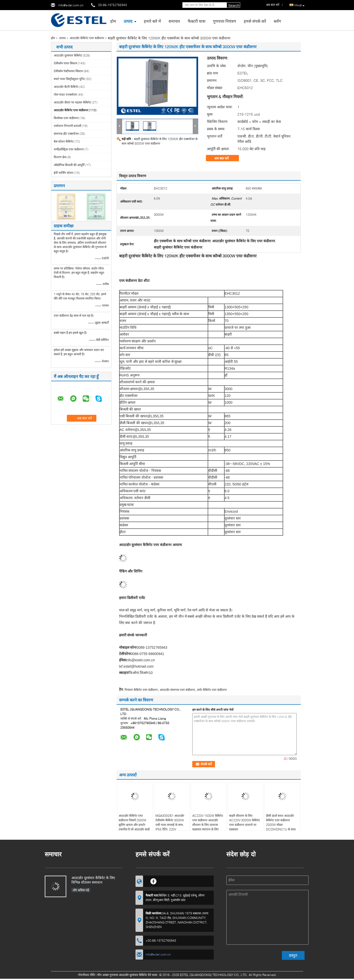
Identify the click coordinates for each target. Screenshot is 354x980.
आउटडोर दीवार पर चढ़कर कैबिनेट (72, 102)
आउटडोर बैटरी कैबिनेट (66, 87)
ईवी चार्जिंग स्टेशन (64, 173)
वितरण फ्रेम (60, 157)
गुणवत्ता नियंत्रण (225, 21)
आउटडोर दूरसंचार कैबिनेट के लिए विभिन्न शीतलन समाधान (93, 880)
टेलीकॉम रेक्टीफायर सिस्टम (68, 71)
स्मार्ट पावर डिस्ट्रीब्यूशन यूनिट (69, 79)
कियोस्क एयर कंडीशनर (66, 118)
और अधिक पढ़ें (81, 890)
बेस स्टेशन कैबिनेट (64, 141)
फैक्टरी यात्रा (197, 21)
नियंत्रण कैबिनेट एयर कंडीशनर (141, 690)
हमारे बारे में (152, 21)
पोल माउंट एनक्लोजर (65, 94)
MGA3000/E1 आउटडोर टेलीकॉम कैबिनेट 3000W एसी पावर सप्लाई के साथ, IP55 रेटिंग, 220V (170, 822)
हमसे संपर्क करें (255, 21)
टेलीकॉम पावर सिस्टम (65, 63)
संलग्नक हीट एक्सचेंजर (66, 134)
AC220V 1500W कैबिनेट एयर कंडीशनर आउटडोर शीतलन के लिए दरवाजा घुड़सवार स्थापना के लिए (208, 822)
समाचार (174, 21)
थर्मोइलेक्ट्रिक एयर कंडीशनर (69, 149)
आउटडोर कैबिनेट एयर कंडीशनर (87, 38)
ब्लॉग (277, 21)
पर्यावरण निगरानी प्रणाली (67, 126)
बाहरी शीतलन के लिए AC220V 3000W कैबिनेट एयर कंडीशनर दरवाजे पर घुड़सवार (244, 822)
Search (234, 6)
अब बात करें (225, 158)
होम (113, 21)
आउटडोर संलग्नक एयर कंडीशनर (177, 690)
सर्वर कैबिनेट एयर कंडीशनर (212, 690)
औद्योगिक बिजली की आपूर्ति (69, 165)
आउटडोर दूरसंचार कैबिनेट (68, 55)
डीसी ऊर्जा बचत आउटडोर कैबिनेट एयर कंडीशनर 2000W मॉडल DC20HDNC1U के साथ (281, 822)
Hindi (299, 5)
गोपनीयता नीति (86, 975)
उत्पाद (128, 21)
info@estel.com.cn (71, 5)
